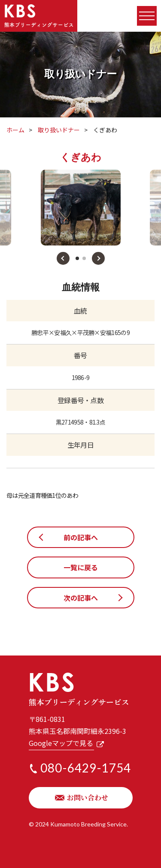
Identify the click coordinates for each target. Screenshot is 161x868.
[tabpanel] (81, 208)
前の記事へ (81, 537)
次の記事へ (81, 598)
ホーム (15, 130)
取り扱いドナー (59, 130)
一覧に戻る (81, 567)
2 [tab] (84, 258)
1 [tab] (77, 258)
